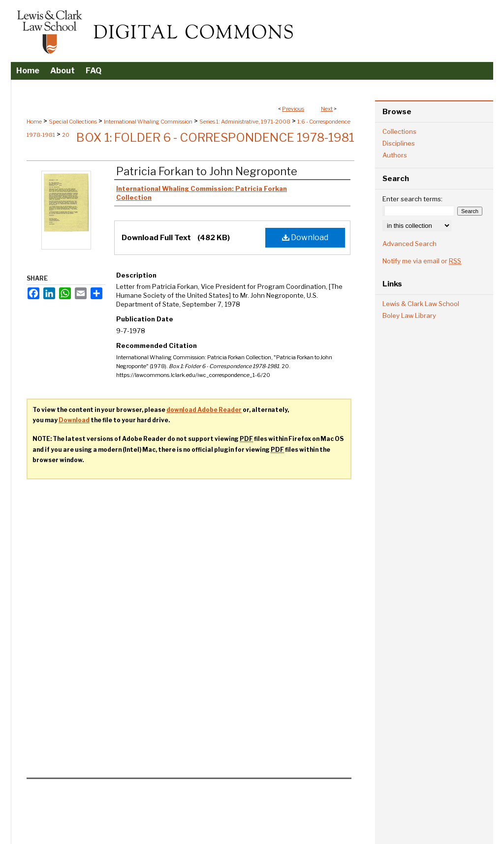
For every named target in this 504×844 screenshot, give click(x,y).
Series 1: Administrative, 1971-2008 (245, 122)
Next (327, 109)
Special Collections (73, 122)
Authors (395, 155)
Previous (293, 109)
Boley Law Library (409, 315)
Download (305, 237)
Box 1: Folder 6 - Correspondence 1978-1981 (215, 138)
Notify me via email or (422, 261)
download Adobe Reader (204, 410)
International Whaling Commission (148, 122)
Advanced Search (409, 244)
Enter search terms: (412, 199)
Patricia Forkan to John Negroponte (207, 171)
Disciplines (399, 143)
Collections (399, 131)
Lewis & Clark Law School (421, 304)
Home (34, 122)
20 (66, 135)
